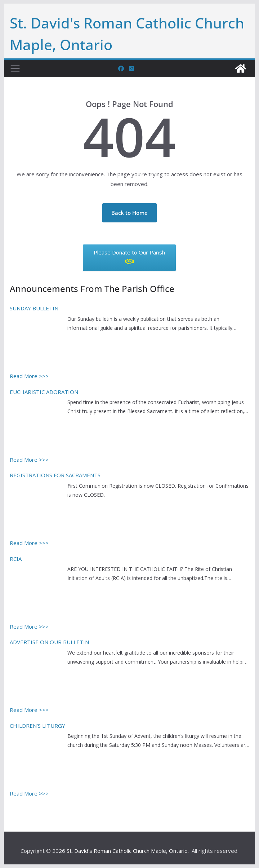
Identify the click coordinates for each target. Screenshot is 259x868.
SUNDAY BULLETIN (34, 308)
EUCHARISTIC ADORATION (44, 392)
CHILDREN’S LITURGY (37, 726)
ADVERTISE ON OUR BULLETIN (49, 642)
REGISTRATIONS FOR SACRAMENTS (55, 475)
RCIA (16, 559)
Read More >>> (29, 376)
